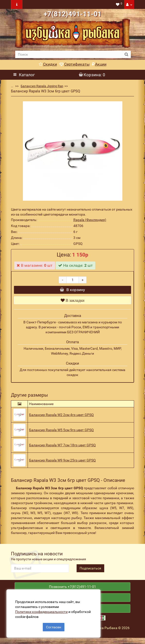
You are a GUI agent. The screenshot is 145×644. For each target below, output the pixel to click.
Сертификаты (74, 64)
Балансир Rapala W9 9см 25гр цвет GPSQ (62, 463)
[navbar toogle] (17, 4)
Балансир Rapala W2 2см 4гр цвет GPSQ (61, 417)
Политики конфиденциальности (42, 611)
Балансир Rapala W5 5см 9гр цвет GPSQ (61, 432)
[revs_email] (40, 571)
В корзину (72, 291)
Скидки (48, 64)
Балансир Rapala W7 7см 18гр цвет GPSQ (62, 448)
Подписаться (90, 571)
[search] (69, 54)
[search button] (126, 54)
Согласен (54, 626)
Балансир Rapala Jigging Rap (42, 86)
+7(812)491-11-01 (72, 14)
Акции (99, 64)
